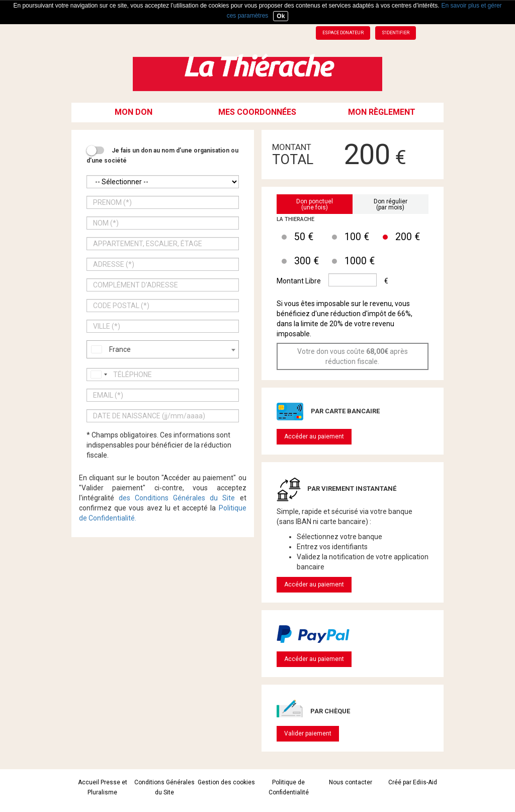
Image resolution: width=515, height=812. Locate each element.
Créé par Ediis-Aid (413, 782)
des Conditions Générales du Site (177, 498)
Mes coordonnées (257, 112)
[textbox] (163, 349)
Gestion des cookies (226, 782)
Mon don (134, 112)
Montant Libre (299, 281)
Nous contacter (351, 782)
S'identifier (396, 33)
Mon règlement (382, 112)
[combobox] (163, 349)
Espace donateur (343, 33)
